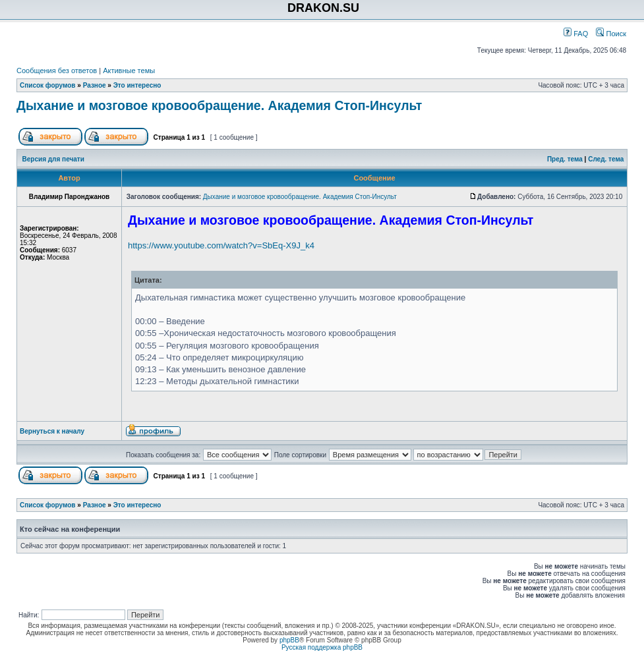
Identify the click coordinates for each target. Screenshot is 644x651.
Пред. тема (565, 159)
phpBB (289, 640)
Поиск (611, 34)
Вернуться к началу (52, 431)
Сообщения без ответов (57, 71)
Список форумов (48, 85)
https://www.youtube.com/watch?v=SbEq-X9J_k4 (221, 245)
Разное (95, 85)
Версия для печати (53, 159)
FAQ (576, 34)
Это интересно (137, 85)
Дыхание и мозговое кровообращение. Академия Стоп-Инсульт (219, 105)
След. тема (606, 159)
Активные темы (129, 71)
